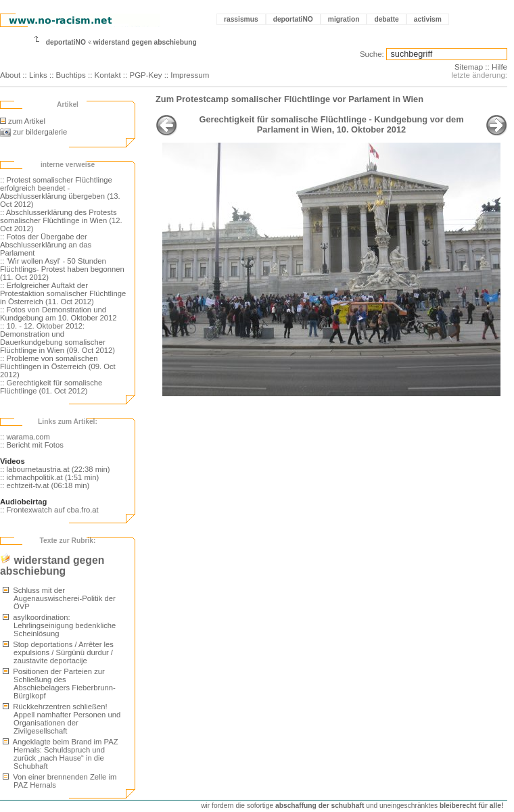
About (10, 75)
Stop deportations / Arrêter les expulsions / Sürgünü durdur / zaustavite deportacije (58, 652)
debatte (386, 19)
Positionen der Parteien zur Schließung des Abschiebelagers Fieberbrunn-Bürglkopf (59, 684)
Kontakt (108, 75)
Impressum (190, 75)
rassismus (241, 19)
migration (344, 19)
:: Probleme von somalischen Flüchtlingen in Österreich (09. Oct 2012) (58, 366)
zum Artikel (23, 121)
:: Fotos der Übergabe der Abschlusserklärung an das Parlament (46, 245)
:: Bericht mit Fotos (32, 445)
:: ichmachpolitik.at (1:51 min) (49, 477)
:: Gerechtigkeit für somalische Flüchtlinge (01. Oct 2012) (51, 387)
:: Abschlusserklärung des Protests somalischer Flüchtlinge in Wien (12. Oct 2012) (61, 220)
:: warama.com (25, 437)
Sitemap (469, 67)
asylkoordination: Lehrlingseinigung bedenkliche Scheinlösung (59, 625)
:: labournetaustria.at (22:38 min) (55, 469)
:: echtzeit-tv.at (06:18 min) (45, 485)
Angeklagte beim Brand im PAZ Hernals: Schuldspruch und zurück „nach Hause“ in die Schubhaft (61, 754)
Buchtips (71, 75)
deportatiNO (293, 19)
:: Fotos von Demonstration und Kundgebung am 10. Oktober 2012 (59, 314)
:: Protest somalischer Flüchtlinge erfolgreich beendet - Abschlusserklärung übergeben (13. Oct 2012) (60, 192)
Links (38, 75)
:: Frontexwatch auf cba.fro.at (49, 510)
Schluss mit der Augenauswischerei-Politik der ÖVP (59, 598)
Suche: (372, 54)
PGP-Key (145, 75)
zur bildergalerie (33, 132)
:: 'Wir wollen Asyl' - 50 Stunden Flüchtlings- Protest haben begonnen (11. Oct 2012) (62, 269)
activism (428, 19)
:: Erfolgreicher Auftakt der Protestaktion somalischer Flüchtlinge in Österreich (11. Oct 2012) (63, 293)
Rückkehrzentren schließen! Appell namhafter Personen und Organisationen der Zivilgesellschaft (62, 719)
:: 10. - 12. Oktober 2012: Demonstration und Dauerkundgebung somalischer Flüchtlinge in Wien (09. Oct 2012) (57, 338)
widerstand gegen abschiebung (145, 42)
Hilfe (499, 67)
